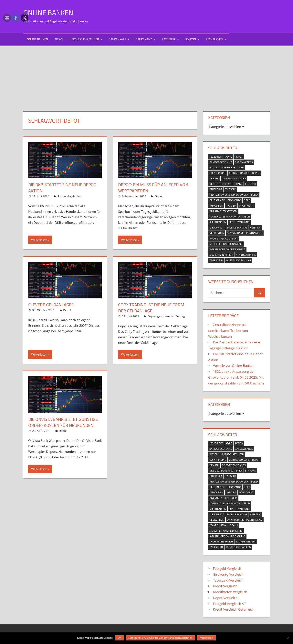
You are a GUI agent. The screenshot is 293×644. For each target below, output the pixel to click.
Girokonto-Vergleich (228, 574)
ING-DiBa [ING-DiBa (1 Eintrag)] (231, 206)
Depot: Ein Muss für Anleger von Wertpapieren (153, 188)
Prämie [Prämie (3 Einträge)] (214, 238)
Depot (159, 196)
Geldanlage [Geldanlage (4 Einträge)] (217, 200)
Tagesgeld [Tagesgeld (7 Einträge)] (216, 260)
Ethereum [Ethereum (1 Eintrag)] (216, 189)
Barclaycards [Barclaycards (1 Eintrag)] (244, 162)
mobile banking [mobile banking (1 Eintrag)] (237, 228)
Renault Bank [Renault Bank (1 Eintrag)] (229, 238)
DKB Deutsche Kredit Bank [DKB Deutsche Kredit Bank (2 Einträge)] (226, 184)
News (59, 39)
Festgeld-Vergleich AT (229, 603)
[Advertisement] (147, 75)
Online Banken (49, 12)
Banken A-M (119, 39)
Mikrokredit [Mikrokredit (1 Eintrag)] (217, 228)
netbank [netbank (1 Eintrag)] (255, 228)
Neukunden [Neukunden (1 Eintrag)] (217, 233)
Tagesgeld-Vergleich (228, 580)
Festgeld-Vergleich (227, 568)
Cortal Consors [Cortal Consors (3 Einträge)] (239, 173)
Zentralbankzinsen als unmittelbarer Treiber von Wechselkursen (228, 331)
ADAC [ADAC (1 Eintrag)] (229, 157)
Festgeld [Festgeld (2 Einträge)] (230, 189)
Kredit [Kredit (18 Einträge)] (246, 217)
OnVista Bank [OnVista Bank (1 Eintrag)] (235, 233)
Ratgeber (171, 39)
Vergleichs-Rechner (86, 39)
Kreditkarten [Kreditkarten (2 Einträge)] (218, 222)
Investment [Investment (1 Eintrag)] (246, 206)
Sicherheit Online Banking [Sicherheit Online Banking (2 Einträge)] (226, 244)
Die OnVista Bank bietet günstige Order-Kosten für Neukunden (63, 422)
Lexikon (193, 39)
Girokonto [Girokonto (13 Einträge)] (234, 200)
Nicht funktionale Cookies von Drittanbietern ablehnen (161, 638)
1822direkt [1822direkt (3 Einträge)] (216, 157)
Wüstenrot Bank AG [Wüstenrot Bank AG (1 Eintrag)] (238, 260)
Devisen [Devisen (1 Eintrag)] (214, 178)
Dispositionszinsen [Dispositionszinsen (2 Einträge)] (234, 178)
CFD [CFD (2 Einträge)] (242, 167)
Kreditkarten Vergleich (230, 592)
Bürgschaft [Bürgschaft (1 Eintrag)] (229, 167)
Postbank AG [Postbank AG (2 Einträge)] (254, 233)
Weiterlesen (39, 240)
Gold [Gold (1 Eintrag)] (247, 200)
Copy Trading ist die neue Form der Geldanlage (151, 308)
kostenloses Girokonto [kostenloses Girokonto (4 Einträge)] (225, 217)
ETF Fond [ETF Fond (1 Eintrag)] (251, 184)
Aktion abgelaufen (70, 196)
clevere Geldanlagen (51, 305)
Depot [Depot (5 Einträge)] (256, 173)
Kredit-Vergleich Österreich (234, 609)
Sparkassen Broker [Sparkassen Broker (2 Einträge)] (221, 255)
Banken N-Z (146, 39)
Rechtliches (216, 39)
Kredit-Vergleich (225, 586)
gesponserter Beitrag (171, 316)
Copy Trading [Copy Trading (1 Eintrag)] (218, 173)
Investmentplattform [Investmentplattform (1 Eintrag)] (223, 211)
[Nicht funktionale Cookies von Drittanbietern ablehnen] (288, 638)
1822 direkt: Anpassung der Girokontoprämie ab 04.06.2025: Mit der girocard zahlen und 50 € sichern (236, 377)
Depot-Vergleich (225, 598)
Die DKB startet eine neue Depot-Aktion (63, 188)
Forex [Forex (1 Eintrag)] (255, 195)
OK (120, 638)
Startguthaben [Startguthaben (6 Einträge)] (246, 255)
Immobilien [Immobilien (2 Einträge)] (216, 206)
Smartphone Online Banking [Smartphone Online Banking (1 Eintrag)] (227, 249)
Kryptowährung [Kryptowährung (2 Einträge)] (239, 222)
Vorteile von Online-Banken (234, 366)
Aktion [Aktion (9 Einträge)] (239, 157)
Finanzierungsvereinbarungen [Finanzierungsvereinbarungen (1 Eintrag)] (229, 195)
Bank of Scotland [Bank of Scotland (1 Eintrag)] (221, 162)
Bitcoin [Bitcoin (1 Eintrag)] (214, 167)
